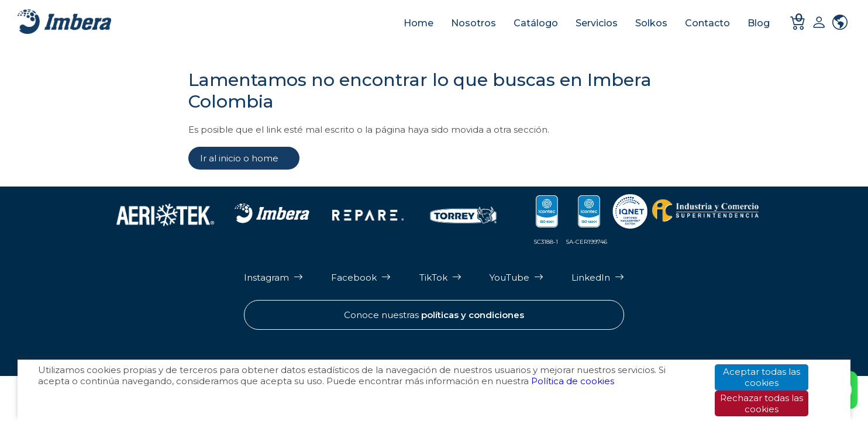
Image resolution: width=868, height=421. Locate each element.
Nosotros (473, 23)
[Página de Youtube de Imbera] (516, 277)
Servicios (597, 23)
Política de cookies (573, 382)
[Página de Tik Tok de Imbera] (440, 277)
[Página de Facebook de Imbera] (361, 277)
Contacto (707, 23)
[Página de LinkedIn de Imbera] (598, 277)
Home (418, 23)
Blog (759, 23)
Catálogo (536, 23)
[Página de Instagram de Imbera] (273, 277)
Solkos (651, 23)
